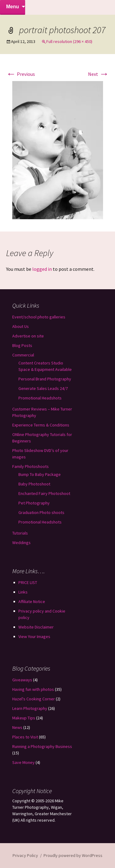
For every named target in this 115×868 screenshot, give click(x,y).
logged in (42, 269)
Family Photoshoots (31, 466)
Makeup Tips (24, 718)
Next (98, 74)
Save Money (23, 762)
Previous (21, 74)
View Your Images (34, 636)
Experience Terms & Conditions (41, 425)
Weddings (21, 543)
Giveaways (22, 680)
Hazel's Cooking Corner (34, 699)
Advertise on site (28, 336)
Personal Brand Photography (45, 379)
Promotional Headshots (40, 398)
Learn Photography (30, 708)
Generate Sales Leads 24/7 (43, 388)
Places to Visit (25, 737)
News (17, 727)
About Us (21, 326)
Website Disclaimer (36, 627)
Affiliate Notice (32, 601)
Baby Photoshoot (34, 484)
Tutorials (20, 533)
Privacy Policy (25, 855)
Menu (13, 7)
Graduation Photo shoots (41, 512)
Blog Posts (22, 345)
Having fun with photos (33, 689)
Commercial (23, 355)
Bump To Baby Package (40, 474)
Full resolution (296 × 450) (69, 41)
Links (23, 592)
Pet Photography (34, 503)
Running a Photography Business (42, 746)
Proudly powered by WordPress (73, 855)
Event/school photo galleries (39, 317)
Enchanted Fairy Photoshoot (44, 493)
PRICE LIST (28, 582)
